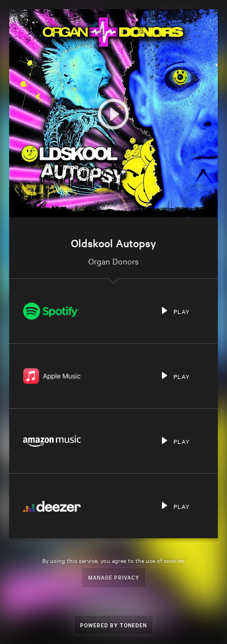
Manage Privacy (114, 577)
